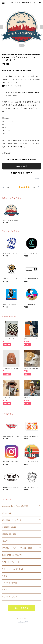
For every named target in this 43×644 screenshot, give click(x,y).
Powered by (21, 622)
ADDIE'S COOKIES (9, 534)
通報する (38, 179)
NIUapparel (6, 513)
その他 (4, 576)
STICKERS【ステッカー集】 (13, 520)
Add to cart (22, 166)
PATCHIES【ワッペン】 (11, 562)
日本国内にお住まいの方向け (22, 173)
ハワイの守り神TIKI (9, 583)
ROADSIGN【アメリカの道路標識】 (15, 506)
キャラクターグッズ (9, 597)
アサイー (5, 590)
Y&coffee (6, 541)
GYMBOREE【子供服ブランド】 (14, 555)
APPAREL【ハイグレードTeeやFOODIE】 (18, 548)
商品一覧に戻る (22, 608)
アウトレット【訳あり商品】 (13, 569)
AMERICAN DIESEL (9, 527)
